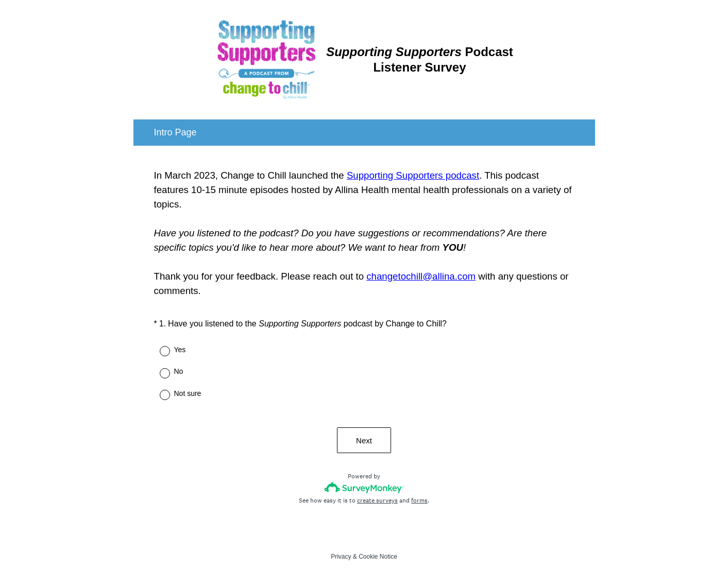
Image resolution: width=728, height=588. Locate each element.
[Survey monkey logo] (364, 487)
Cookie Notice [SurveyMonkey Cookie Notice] (378, 557)
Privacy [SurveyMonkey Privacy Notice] (341, 557)
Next (364, 440)
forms (419, 500)
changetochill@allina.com (421, 276)
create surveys (377, 500)
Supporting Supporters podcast (413, 175)
